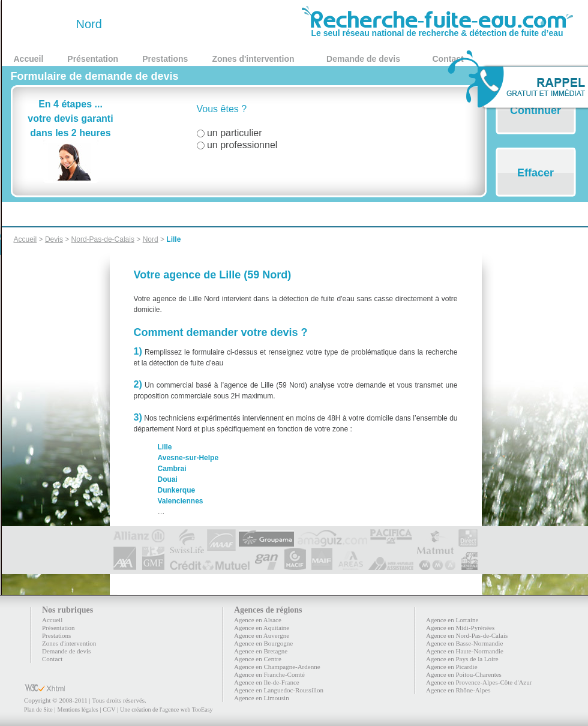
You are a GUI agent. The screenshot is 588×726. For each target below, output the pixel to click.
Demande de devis (363, 59)
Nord (151, 239)
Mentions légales (77, 709)
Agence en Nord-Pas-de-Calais (467, 635)
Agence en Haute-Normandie (465, 651)
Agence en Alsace (258, 620)
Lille (173, 239)
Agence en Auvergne (262, 635)
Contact (52, 659)
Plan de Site (38, 709)
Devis (54, 239)
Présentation (93, 59)
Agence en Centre (258, 659)
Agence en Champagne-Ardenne (277, 667)
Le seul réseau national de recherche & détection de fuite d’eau (437, 29)
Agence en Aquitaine (262, 628)
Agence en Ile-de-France (267, 682)
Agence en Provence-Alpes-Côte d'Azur (479, 682)
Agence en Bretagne (261, 651)
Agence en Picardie (452, 667)
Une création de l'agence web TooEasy (166, 709)
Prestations (165, 59)
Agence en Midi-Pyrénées (460, 628)
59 (43, 24)
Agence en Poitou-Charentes (464, 674)
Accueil (29, 59)
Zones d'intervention (253, 59)
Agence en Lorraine (452, 620)
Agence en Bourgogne (263, 643)
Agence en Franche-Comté (269, 674)
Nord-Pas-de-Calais (103, 239)
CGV (109, 709)
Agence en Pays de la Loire (462, 659)
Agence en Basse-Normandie (464, 643)
